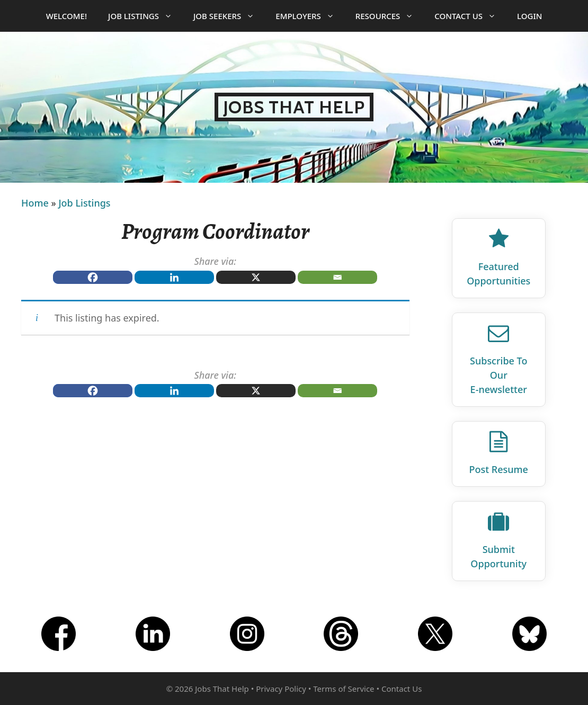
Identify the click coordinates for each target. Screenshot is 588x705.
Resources (390, 16)
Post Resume (499, 469)
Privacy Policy (281, 689)
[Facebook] (93, 277)
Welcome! (66, 16)
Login (529, 16)
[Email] (337, 277)
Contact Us (470, 16)
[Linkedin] (174, 277)
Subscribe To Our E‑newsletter (498, 375)
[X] (256, 277)
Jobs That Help (294, 107)
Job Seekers (229, 16)
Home (35, 203)
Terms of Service (344, 689)
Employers (310, 16)
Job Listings (145, 16)
